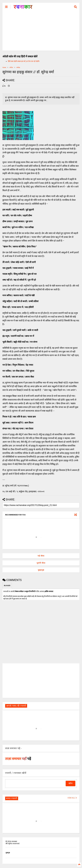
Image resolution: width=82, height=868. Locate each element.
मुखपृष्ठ (8, 853)
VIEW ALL (72, 798)
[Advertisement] (41, 31)
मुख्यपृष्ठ (41, 570)
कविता (11, 67)
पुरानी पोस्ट (41, 563)
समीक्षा (18, 67)
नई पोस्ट (41, 556)
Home (4, 67)
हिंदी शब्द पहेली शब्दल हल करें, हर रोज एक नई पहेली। (24, 61)
